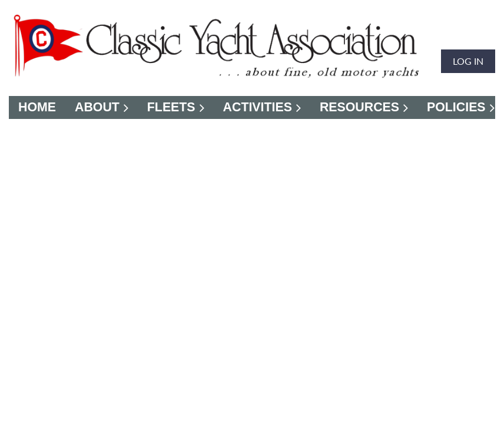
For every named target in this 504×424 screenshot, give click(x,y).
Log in (468, 61)
